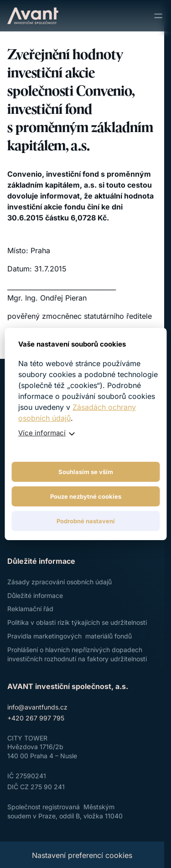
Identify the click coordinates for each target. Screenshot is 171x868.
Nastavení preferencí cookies (82, 855)
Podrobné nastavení (86, 521)
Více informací (42, 433)
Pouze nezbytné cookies (86, 496)
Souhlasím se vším (86, 472)
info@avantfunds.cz (37, 707)
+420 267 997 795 (36, 718)
